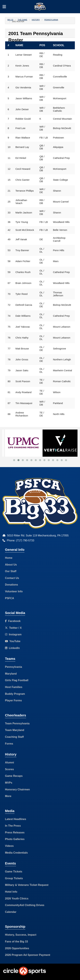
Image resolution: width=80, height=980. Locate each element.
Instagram (13, 634)
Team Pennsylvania (17, 723)
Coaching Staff (14, 737)
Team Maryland (15, 730)
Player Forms (13, 700)
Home (9, 558)
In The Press (13, 826)
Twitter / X (13, 628)
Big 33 (10, 20)
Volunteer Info (14, 591)
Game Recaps (14, 776)
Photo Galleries (15, 839)
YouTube (13, 641)
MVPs (9, 783)
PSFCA (9, 598)
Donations (11, 585)
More (8, 796)
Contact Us (12, 578)
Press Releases (15, 832)
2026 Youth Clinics (17, 899)
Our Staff (11, 571)
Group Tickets (14, 878)
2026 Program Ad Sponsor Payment (28, 955)
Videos (9, 846)
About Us (11, 565)
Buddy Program (15, 694)
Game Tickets (14, 872)
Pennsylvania (51, 20)
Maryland (11, 674)
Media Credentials (16, 853)
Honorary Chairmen (17, 789)
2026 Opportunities (17, 948)
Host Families (14, 687)
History (36, 20)
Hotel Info (11, 892)
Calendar (11, 912)
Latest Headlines (16, 819)
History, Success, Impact (21, 935)
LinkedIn (12, 648)
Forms (9, 744)
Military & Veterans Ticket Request (27, 885)
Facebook (13, 621)
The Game (22, 20)
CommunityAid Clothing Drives (25, 905)
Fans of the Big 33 (16, 942)
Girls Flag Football (17, 680)
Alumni (9, 763)
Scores (9, 769)
